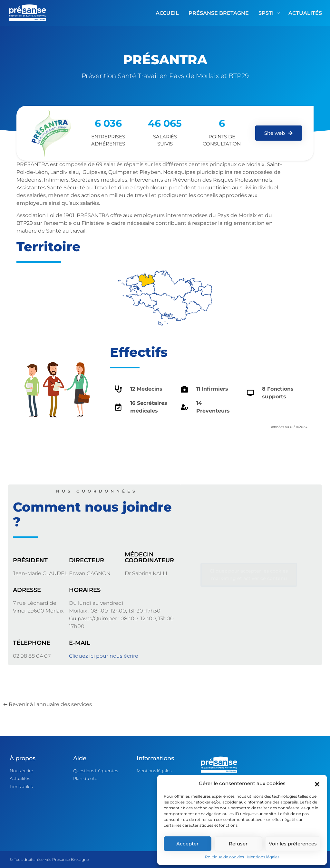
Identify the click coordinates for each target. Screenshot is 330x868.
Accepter (187, 844)
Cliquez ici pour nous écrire (104, 656)
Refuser (238, 844)
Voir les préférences (293, 844)
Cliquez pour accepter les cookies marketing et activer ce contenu (249, 575)
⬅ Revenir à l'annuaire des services (48, 704)
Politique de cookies (224, 857)
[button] (317, 783)
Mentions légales (263, 857)
